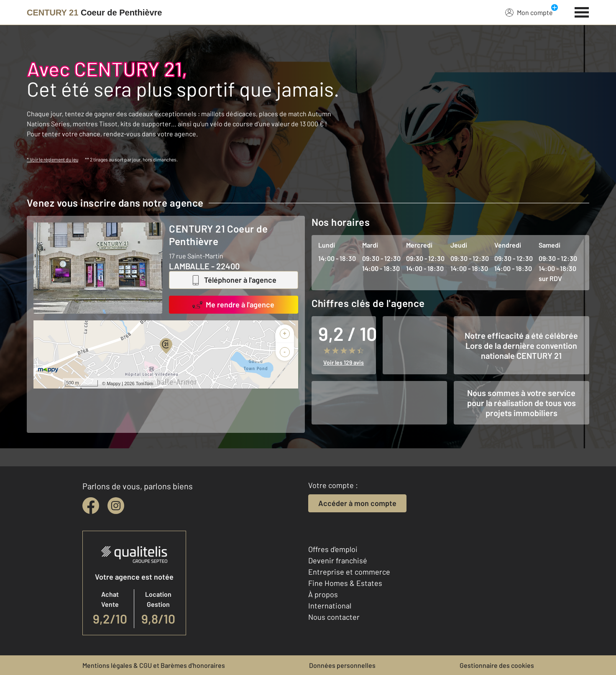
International (330, 606)
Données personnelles (342, 665)
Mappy (114, 384)
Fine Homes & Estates (345, 583)
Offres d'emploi (333, 549)
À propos (323, 594)
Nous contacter (334, 617)
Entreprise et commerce (349, 572)
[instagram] (116, 506)
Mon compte (529, 12)
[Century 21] (94, 13)
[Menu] (582, 11)
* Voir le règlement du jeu (52, 159)
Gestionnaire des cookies (497, 665)
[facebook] (91, 506)
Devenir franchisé (338, 560)
